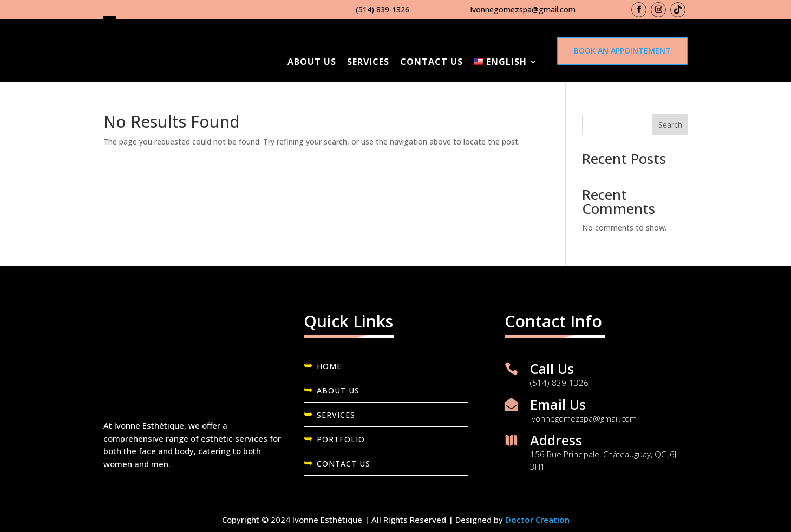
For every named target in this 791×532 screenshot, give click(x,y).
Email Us (558, 404)
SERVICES (336, 415)
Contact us (432, 62)
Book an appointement (622, 51)
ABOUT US (338, 390)
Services (368, 62)
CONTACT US (344, 464)
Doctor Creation (537, 520)
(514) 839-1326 (383, 9)
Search (670, 125)
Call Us (552, 369)
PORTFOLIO (341, 439)
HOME (329, 366)
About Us (312, 62)
